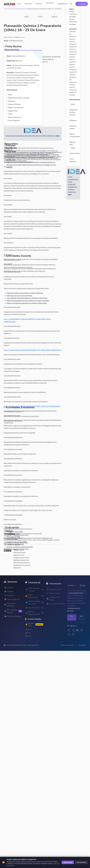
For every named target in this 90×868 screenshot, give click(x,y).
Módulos (9, 599)
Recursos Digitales (13, 624)
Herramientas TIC (12, 607)
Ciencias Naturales (16, 9)
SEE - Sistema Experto (13, 619)
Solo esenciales (81, 862)
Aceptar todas (68, 862)
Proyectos (10, 603)
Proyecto (7, 9)
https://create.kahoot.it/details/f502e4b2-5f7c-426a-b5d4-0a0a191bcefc (33, 350)
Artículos (9, 595)
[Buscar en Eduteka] (71, 4)
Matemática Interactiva (10, 612)
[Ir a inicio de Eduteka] (9, 4)
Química (24, 9)
